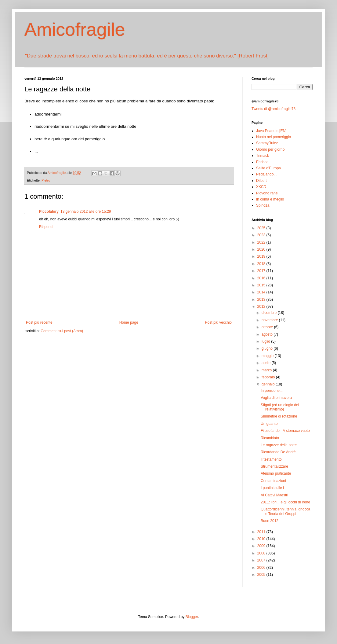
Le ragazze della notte (279, 445)
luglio (266, 341)
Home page (129, 322)
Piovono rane (267, 193)
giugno (268, 348)
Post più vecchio (218, 322)
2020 (262, 249)
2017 (262, 271)
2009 (262, 546)
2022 (262, 242)
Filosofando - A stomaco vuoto (285, 431)
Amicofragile (75, 29)
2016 (262, 278)
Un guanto (269, 424)
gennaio (269, 384)
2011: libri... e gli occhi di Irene (285, 502)
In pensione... (272, 391)
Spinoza (263, 205)
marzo (267, 370)
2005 (262, 575)
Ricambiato (270, 438)
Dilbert (261, 181)
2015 (262, 285)
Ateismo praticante (276, 473)
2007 (262, 560)
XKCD (261, 187)
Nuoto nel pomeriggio (274, 137)
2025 (262, 228)
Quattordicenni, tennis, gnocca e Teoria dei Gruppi (285, 511)
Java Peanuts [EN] (271, 131)
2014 (262, 292)
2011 (262, 532)
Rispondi (46, 227)
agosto (268, 334)
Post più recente (39, 322)
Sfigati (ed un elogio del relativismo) (280, 407)
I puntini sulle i (272, 488)
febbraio (269, 377)
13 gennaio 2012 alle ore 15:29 (86, 212)
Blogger (192, 617)
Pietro (46, 180)
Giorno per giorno (270, 149)
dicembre (270, 313)
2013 (262, 300)
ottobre (268, 327)
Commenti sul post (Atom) (62, 331)
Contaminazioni (273, 481)
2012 (262, 307)
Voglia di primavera (276, 398)
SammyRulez (267, 143)
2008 (262, 553)
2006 (262, 568)
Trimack (263, 156)
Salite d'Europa (268, 168)
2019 (262, 256)
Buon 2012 (270, 521)
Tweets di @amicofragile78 (274, 109)
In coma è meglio (270, 199)
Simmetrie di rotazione (279, 416)
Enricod (262, 162)
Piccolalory (49, 212)
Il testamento (271, 459)
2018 (262, 264)
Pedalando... (266, 174)
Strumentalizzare (274, 466)
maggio (268, 356)
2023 (262, 235)
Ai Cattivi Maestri (274, 495)
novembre (270, 320)
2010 (262, 539)
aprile (267, 363)
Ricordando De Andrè (278, 452)
